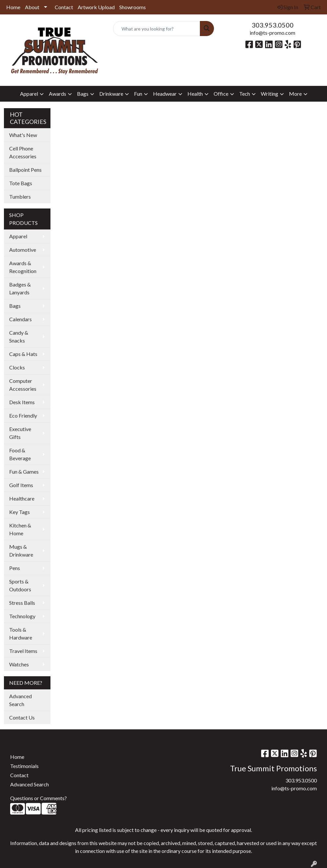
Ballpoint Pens (25, 170)
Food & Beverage (20, 454)
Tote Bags (21, 183)
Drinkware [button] (111, 94)
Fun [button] (138, 94)
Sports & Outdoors (20, 585)
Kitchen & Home (20, 529)
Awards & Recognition (23, 267)
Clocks (17, 367)
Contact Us (22, 717)
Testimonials (24, 766)
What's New (23, 135)
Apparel (18, 236)
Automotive (23, 250)
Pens (15, 568)
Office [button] (221, 94)
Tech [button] (245, 94)
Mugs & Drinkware (21, 551)
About (32, 7)
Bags (15, 306)
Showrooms (133, 7)
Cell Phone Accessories (23, 152)
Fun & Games (24, 472)
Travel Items (23, 651)
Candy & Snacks (19, 336)
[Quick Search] (157, 29)
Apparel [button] (29, 94)
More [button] (295, 94)
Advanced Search (20, 700)
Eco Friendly (23, 415)
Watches (19, 664)
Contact (64, 7)
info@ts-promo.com (272, 33)
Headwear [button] (165, 94)
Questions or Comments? (38, 798)
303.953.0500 (273, 25)
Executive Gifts (20, 433)
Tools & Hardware (21, 633)
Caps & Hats (23, 354)
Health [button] (195, 94)
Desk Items (22, 402)
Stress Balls (22, 603)
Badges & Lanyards (20, 288)
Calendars (20, 319)
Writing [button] (269, 94)
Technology (22, 616)
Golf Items (21, 485)
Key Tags (19, 512)
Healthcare (22, 498)
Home (13, 7)
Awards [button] (58, 94)
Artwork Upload (96, 7)
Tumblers (20, 197)
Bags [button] (83, 94)
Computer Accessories (23, 385)
